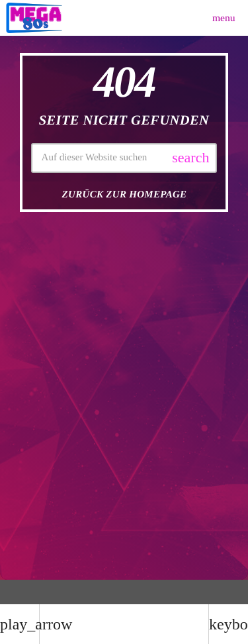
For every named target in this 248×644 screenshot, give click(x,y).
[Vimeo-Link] (34, 18)
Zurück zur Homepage (125, 195)
